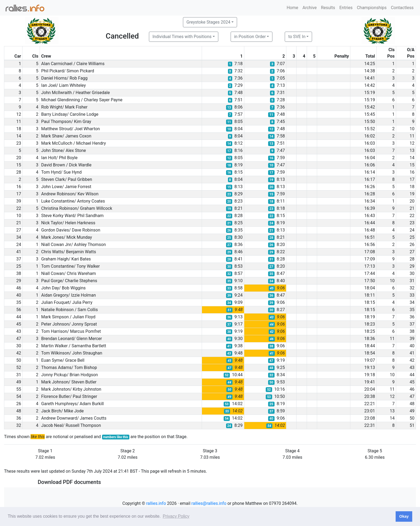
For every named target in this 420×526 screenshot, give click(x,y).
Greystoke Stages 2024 (208, 22)
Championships (372, 8)
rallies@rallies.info (209, 503)
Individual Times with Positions (182, 37)
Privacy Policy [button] (176, 516)
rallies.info (156, 503)
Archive (310, 8)
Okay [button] (404, 516)
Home (292, 8)
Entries (346, 8)
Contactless (402, 8)
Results (328, 8)
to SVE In (297, 37)
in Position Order (250, 37)
